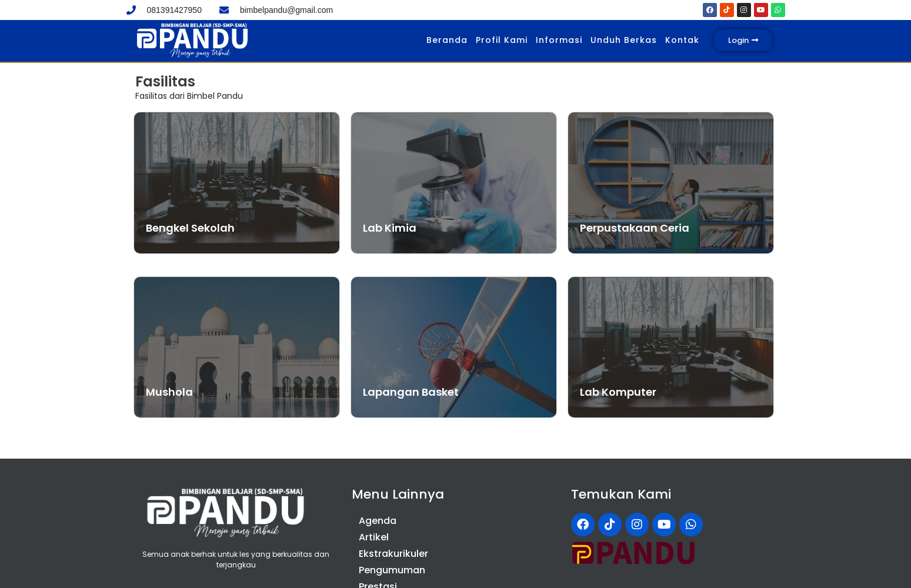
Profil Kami (502, 40)
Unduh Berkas (624, 40)
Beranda (447, 40)
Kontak (682, 40)
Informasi (559, 40)
